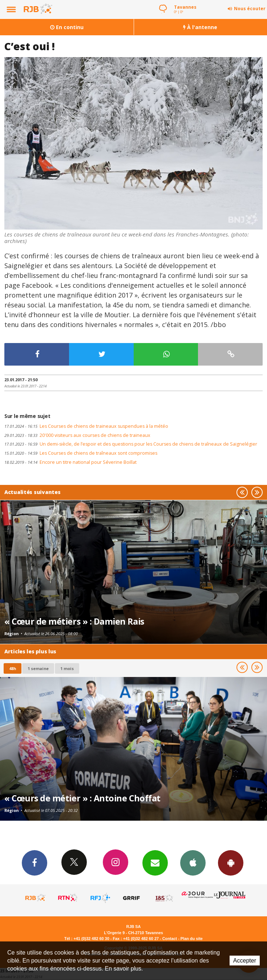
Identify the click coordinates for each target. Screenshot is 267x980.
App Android (231, 863)
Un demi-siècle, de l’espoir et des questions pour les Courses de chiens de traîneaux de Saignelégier (131, 444)
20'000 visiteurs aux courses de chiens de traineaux (77, 435)
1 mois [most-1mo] (67, 668)
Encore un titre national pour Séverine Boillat (70, 462)
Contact (170, 939)
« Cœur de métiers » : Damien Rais (74, 621)
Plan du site (192, 939)
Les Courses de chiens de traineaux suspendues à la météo (86, 426)
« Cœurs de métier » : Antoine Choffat (82, 798)
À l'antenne (200, 27)
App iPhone (193, 863)
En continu (67, 27)
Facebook (35, 863)
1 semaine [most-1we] (38, 668)
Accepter (245, 961)
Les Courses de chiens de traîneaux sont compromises (81, 453)
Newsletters (155, 863)
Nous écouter (250, 9)
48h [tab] (13, 668)
